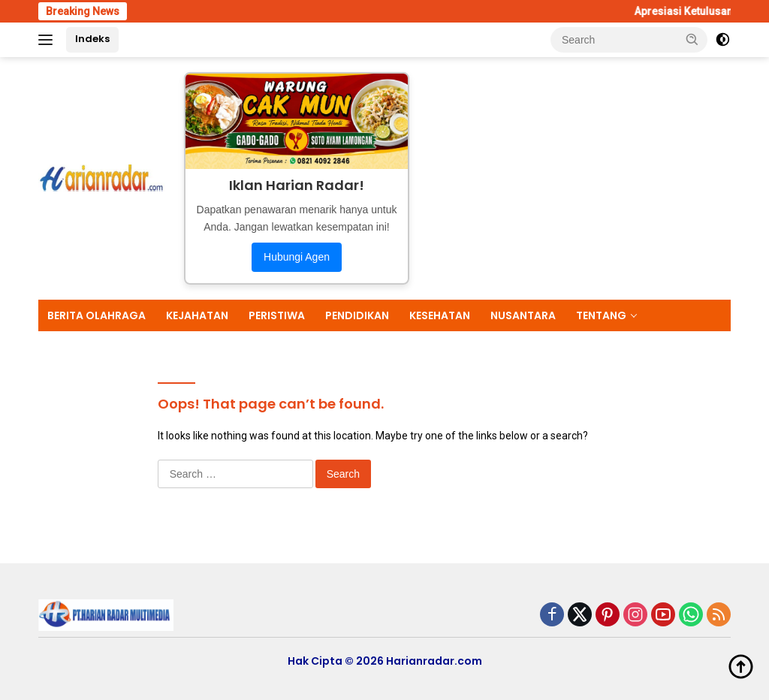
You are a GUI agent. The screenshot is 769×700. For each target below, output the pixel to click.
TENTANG (601, 315)
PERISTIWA (277, 315)
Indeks (92, 39)
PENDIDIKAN (357, 315)
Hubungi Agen (297, 257)
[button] (692, 39)
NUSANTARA (523, 315)
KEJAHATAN (197, 315)
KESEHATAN (440, 315)
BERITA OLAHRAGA (97, 315)
